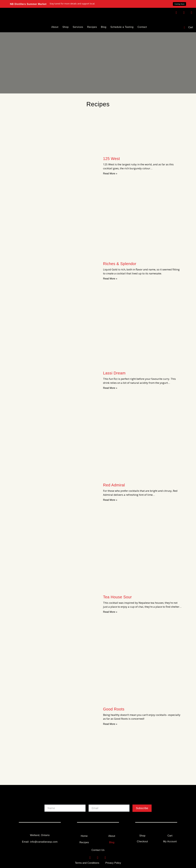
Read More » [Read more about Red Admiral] (110, 500)
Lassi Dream (114, 373)
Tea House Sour (117, 597)
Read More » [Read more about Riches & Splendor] (110, 279)
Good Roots (114, 709)
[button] (178, 4)
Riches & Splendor (120, 264)
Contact (142, 27)
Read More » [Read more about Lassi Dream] (110, 388)
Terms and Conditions (87, 863)
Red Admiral (114, 485)
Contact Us (98, 850)
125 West (111, 159)
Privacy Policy (113, 863)
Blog (104, 27)
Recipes (92, 27)
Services (78, 27)
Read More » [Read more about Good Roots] (110, 724)
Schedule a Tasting (122, 27)
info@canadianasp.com (44, 842)
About (55, 27)
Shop (66, 27)
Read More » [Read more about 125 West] (110, 174)
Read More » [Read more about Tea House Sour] (110, 612)
